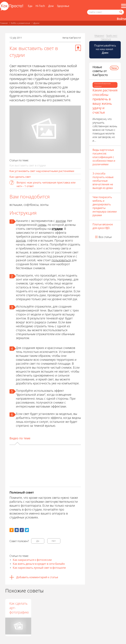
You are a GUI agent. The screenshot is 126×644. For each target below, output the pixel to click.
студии (57, 229)
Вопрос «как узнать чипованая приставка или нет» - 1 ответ (46, 184)
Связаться (106, 39)
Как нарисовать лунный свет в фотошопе (39, 568)
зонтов (21, 240)
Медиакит (99, 35)
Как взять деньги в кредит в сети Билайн (39, 564)
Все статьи (105, 237)
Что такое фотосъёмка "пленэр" (18, 608)
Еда (30, 6)
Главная (4, 23)
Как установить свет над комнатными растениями (42, 171)
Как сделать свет (20, 177)
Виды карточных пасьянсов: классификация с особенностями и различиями (104, 157)
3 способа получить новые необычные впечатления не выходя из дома (103, 181)
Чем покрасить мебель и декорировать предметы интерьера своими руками (105, 206)
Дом (51, 6)
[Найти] (121, 12)
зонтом (61, 221)
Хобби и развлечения (20, 23)
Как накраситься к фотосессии (32, 560)
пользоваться (61, 260)
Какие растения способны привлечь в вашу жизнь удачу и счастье (105, 101)
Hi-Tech (40, 6)
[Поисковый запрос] (105, 12)
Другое (36, 23)
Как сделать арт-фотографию (45, 608)
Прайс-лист (112, 35)
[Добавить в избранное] (78, 48)
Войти (121, 19)
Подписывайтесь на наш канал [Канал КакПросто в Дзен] (105, 49)
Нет (54, 541)
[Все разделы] (124, 6)
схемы (42, 225)
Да (38, 541)
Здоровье (63, 6)
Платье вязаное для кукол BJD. (103, 226)
